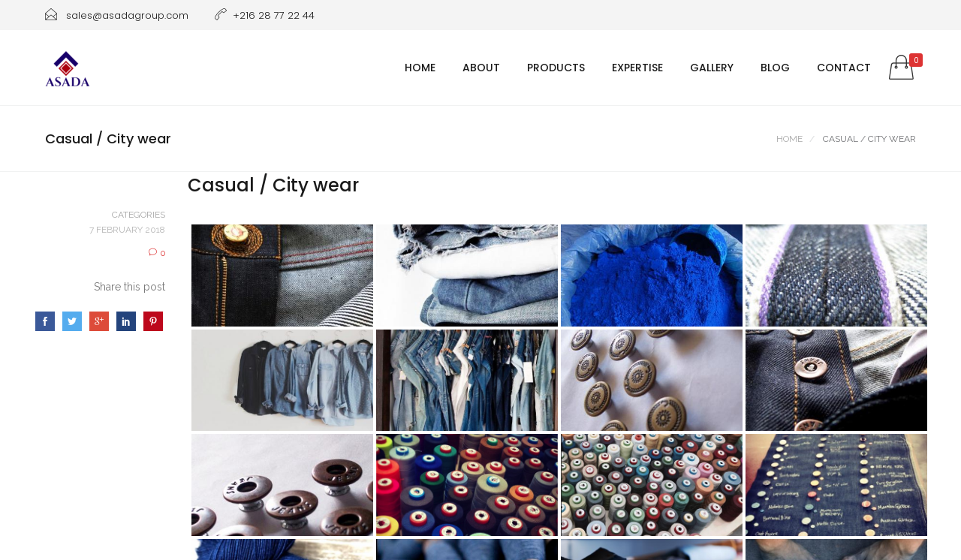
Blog (775, 68)
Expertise (637, 68)
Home (420, 68)
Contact (844, 68)
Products (556, 68)
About (481, 68)
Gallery (712, 68)
